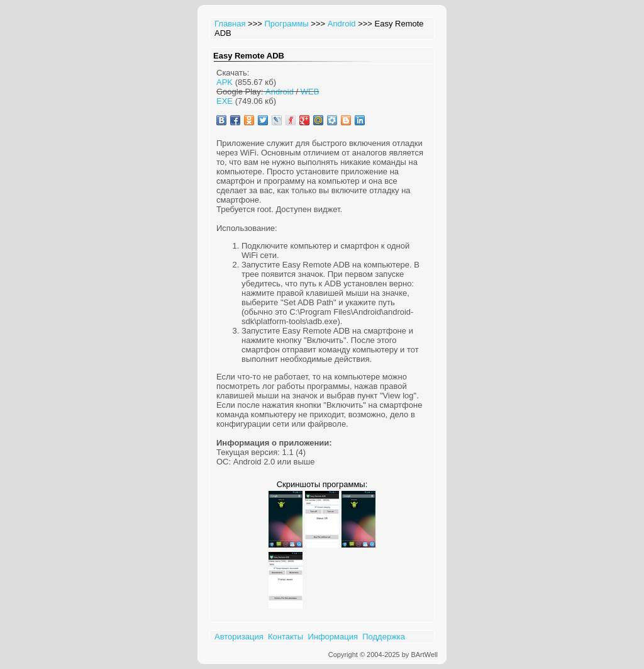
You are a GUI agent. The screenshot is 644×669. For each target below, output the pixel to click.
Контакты (286, 637)
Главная (230, 24)
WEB (310, 92)
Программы (286, 24)
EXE (225, 101)
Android (342, 24)
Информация (333, 637)
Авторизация (239, 637)
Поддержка (384, 637)
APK (225, 82)
